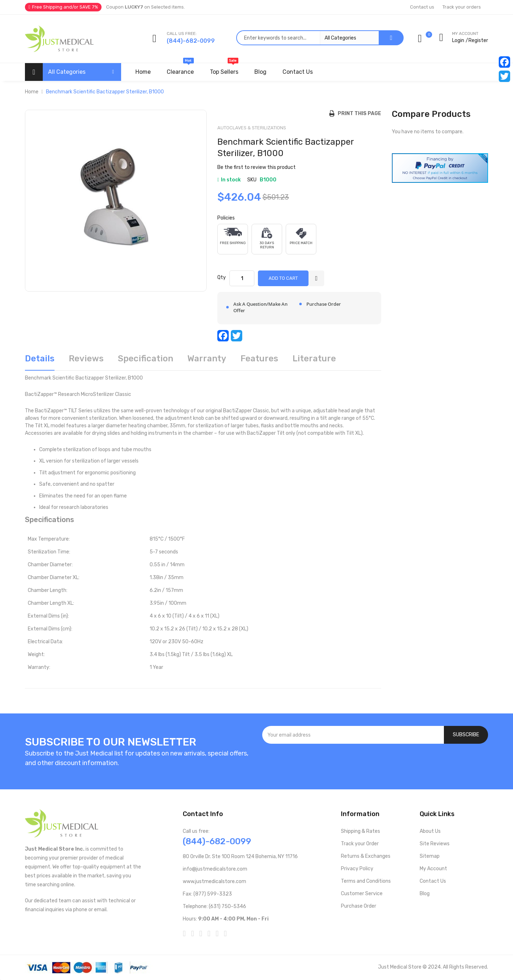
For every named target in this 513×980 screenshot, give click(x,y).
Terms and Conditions (366, 881)
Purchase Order (359, 906)
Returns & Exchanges (366, 856)
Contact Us (433, 881)
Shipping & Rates (361, 831)
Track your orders (462, 7)
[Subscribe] (466, 735)
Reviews (86, 359)
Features (259, 359)
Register (478, 40)
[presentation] (375, 763)
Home (32, 92)
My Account (433, 869)
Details (40, 359)
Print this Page (358, 114)
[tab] (40, 361)
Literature (314, 359)
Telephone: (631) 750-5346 (214, 906)
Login (458, 40)
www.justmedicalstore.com (214, 881)
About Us (430, 831)
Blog (425, 894)
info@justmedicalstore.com (215, 869)
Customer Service (362, 894)
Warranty (207, 359)
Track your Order (360, 844)
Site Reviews (435, 844)
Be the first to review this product (256, 167)
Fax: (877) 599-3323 (207, 894)
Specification (146, 359)
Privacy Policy (357, 869)
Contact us (422, 7)
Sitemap (430, 856)
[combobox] (307, 38)
